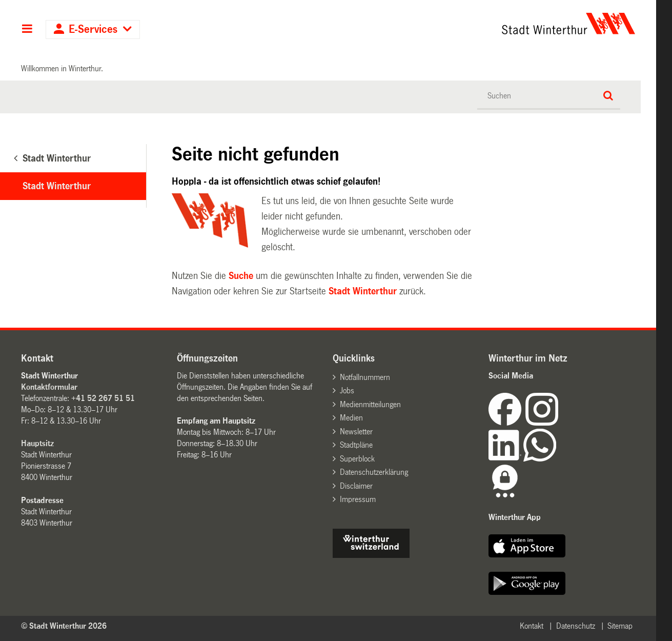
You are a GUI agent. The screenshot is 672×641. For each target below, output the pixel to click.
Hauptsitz (37, 443)
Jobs (347, 390)
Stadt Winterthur (57, 186)
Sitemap (620, 626)
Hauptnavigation (27, 30)
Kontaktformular (49, 387)
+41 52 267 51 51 (103, 398)
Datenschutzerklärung (374, 472)
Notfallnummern (365, 377)
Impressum (358, 499)
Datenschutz (576, 626)
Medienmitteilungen (370, 404)
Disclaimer (356, 486)
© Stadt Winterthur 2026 (64, 626)
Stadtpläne (356, 445)
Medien (351, 418)
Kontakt (532, 626)
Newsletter (356, 432)
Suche (241, 276)
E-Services (93, 29)
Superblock (357, 459)
